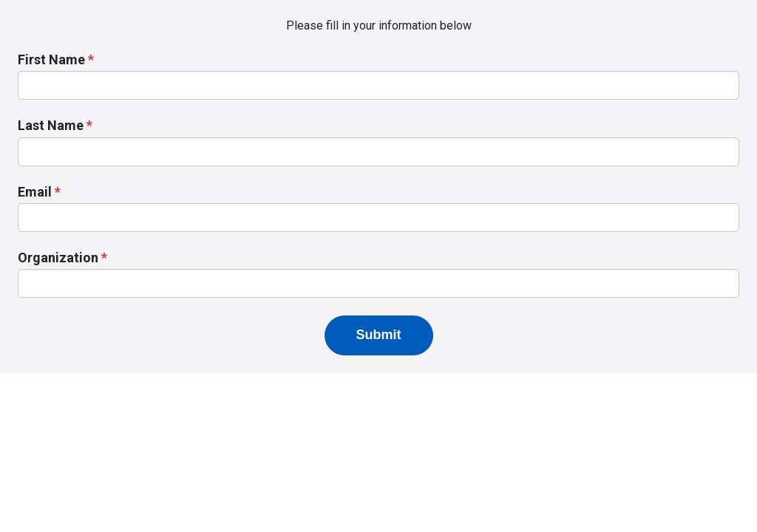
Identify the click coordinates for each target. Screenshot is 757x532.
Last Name (51, 125)
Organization (58, 258)
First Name (51, 59)
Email (35, 192)
